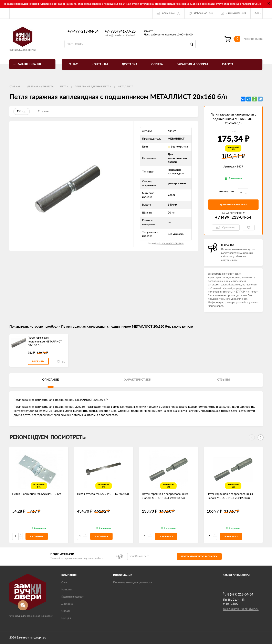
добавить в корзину (233, 205)
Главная (15, 87)
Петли (64, 87)
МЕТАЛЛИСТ (125, 87)
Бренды (66, 618)
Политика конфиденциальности (133, 583)
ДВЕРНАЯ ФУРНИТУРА (40, 87)
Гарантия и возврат (192, 64)
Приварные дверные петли (93, 87)
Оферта (228, 64)
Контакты (100, 64)
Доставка (130, 64)
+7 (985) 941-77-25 (120, 32)
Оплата (157, 64)
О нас (73, 64)
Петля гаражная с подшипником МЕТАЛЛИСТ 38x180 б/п (45, 342)
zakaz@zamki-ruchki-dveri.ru (121, 36)
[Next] (261, 437)
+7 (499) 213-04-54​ (83, 32)
